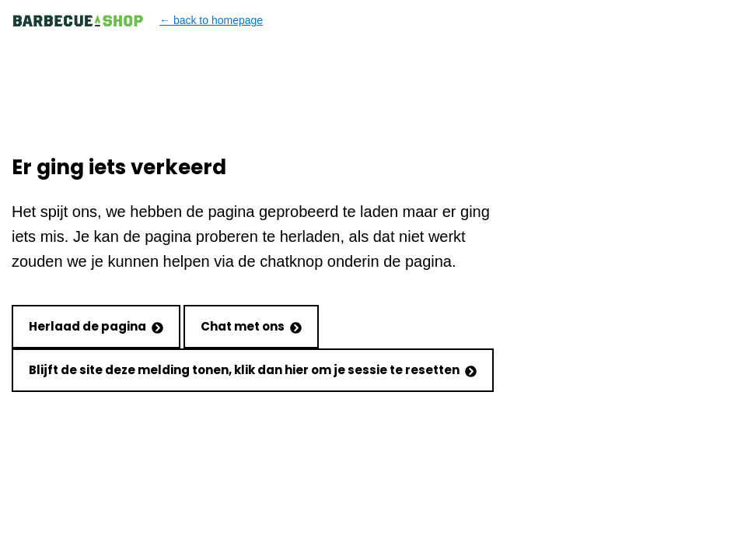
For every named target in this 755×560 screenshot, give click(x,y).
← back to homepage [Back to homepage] (137, 21)
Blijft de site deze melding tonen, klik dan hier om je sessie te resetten (253, 370)
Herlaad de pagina (96, 326)
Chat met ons (251, 326)
